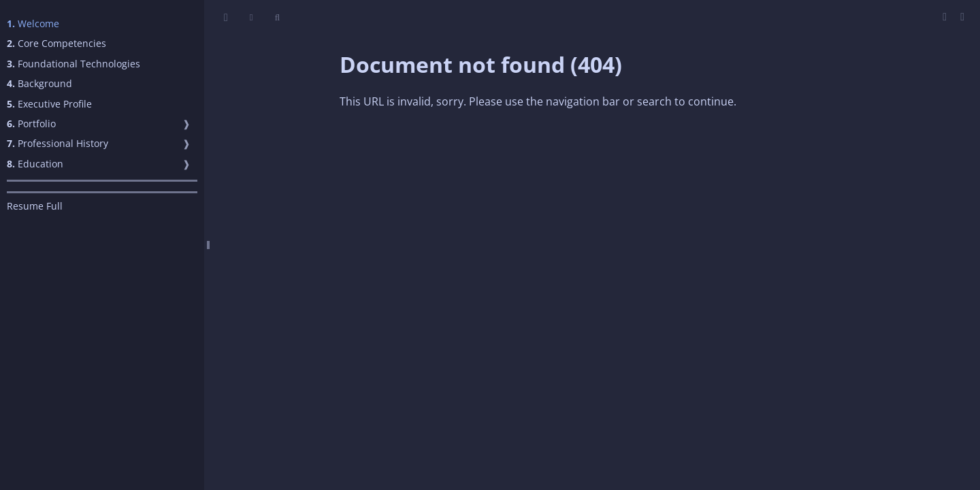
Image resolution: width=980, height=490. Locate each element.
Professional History (58, 143)
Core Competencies (56, 43)
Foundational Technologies (73, 64)
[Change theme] (251, 17)
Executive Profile (49, 104)
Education (35, 164)
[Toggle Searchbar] (277, 17)
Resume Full (35, 206)
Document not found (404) (481, 64)
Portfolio (31, 124)
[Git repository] (962, 16)
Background (39, 83)
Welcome (33, 23)
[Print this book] (946, 16)
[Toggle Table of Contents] (226, 17)
